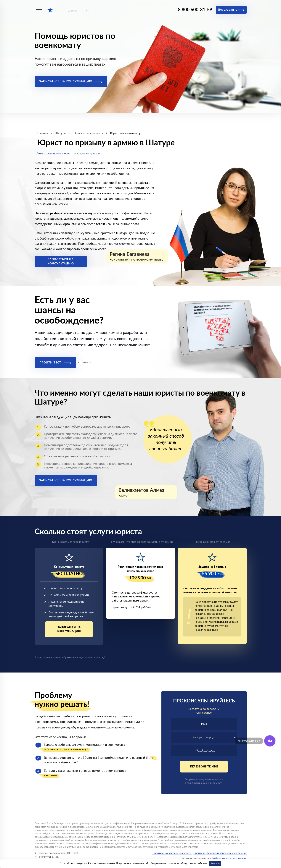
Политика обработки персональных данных (220, 853)
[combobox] (204, 737)
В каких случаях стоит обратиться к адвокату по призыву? (70, 658)
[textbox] (204, 737)
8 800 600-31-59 (195, 10)
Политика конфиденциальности (172, 853)
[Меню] (39, 9)
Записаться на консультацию (71, 81)
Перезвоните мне (231, 10)
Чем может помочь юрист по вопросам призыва (69, 154)
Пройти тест (55, 363)
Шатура (72, 11)
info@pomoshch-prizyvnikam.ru (228, 858)
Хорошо (215, 863)
